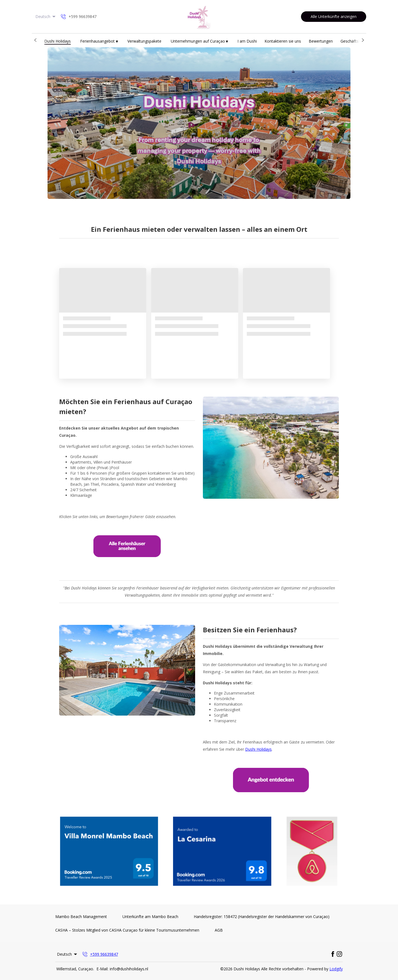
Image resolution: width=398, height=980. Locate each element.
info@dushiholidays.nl (129, 969)
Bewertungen (321, 41)
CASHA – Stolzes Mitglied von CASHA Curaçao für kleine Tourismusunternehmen (127, 930)
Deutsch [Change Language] (46, 16)
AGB (219, 930)
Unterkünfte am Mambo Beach (150, 917)
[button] (35, 40)
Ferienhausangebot (99, 41)
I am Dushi (247, 41)
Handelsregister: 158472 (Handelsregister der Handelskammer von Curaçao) (262, 917)
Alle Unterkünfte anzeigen (334, 16)
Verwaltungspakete (144, 41)
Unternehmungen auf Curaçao (200, 41)
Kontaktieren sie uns (283, 41)
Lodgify (336, 969)
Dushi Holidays (57, 41)
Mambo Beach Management (81, 917)
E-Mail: (102, 969)
